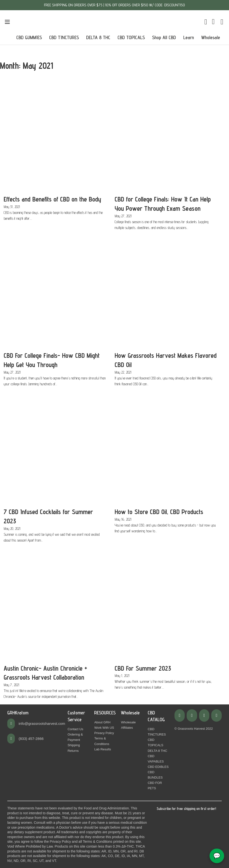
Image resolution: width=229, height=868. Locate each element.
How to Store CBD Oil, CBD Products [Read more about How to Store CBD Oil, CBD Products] (159, 512)
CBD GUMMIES (29, 37)
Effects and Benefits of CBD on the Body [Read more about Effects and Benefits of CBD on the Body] (52, 199)
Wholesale (211, 37)
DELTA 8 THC (98, 37)
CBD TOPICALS (131, 37)
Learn (189, 37)
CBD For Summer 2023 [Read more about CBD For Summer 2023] (143, 668)
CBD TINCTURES (64, 37)
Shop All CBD (164, 37)
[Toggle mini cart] (206, 22)
